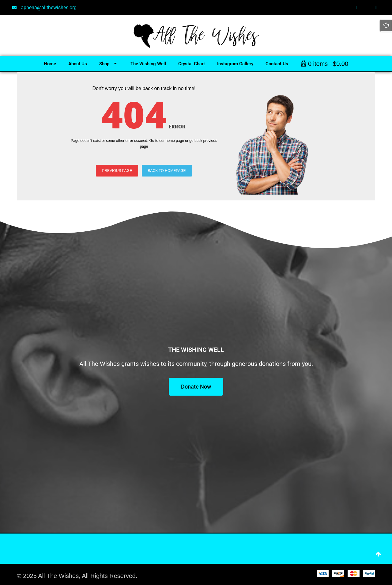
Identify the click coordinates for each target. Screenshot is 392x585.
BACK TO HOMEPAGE (167, 171)
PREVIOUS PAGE (117, 171)
